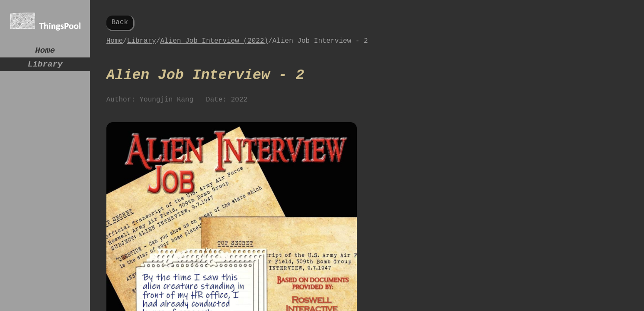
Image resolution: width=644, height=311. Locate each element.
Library (45, 68)
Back (120, 23)
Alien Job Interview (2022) (215, 44)
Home (45, 52)
